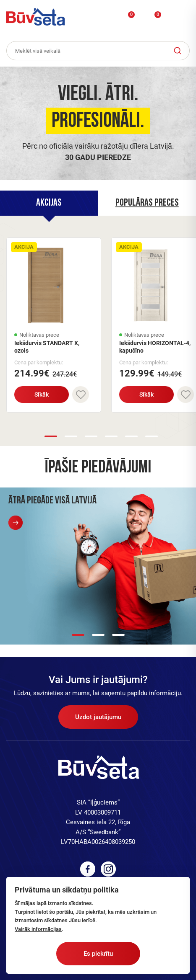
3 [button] (91, 436)
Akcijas (49, 203)
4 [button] (111, 436)
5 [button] (131, 436)
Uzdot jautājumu (98, 717)
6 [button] (152, 436)
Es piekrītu (98, 954)
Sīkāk (42, 395)
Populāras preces (147, 203)
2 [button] (71, 436)
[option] (98, 121)
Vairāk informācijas (38, 929)
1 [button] (51, 436)
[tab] (49, 203)
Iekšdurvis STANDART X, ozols (47, 347)
